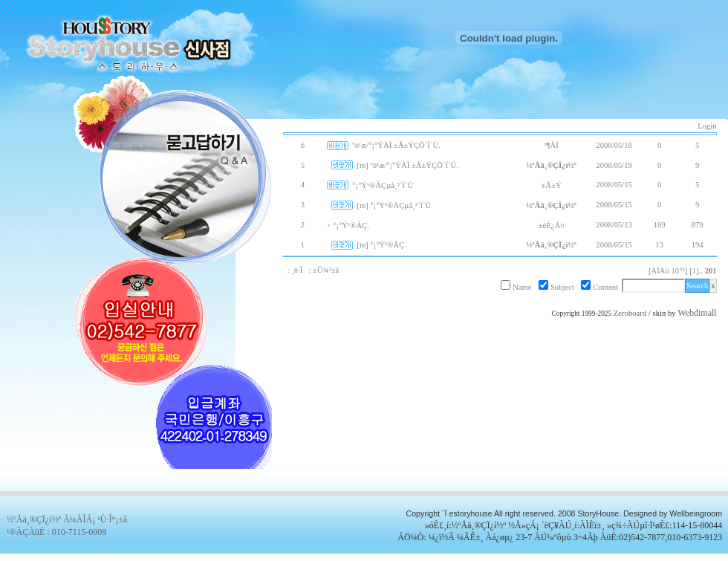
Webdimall (697, 313)
